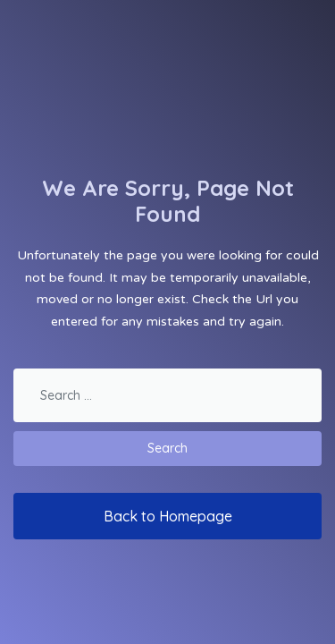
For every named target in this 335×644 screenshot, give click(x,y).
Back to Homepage (168, 516)
